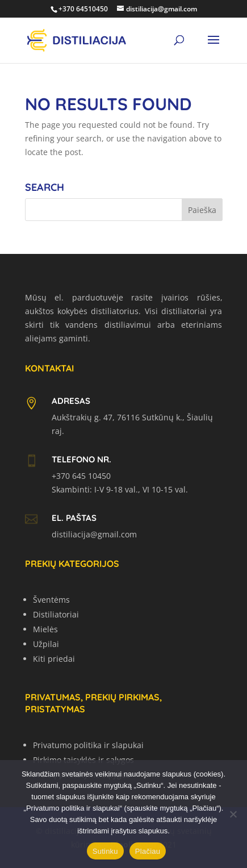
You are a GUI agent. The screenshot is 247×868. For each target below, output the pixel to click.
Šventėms (51, 600)
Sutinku (105, 851)
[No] (233, 814)
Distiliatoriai (56, 614)
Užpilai (46, 644)
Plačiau (148, 851)
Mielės (45, 629)
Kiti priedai (54, 659)
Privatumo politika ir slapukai (88, 745)
